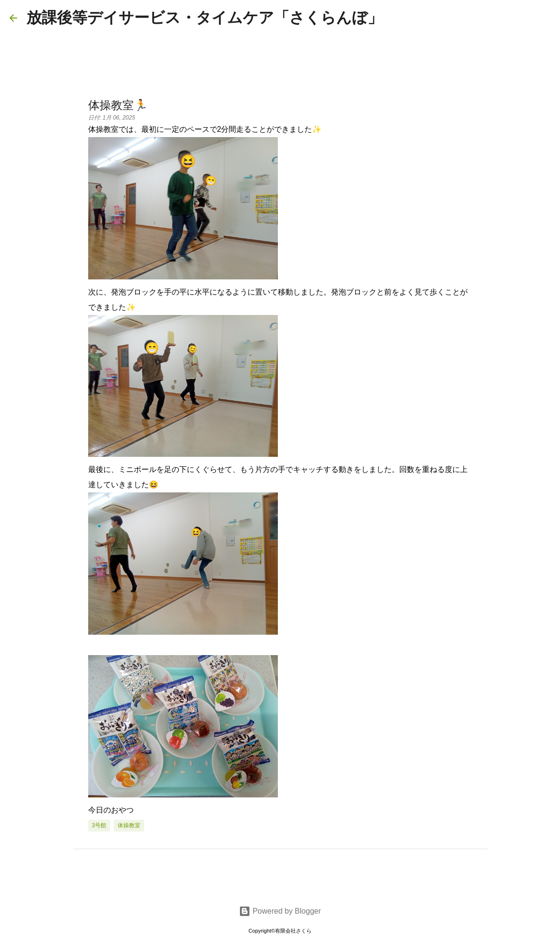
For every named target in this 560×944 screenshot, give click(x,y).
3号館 (99, 825)
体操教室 (129, 825)
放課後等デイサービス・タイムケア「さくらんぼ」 (205, 18)
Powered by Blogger (280, 911)
